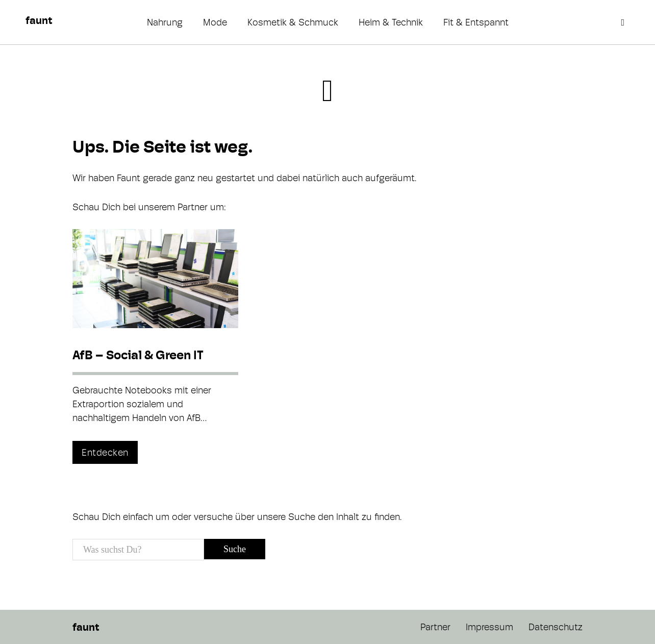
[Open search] (624, 22)
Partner (435, 627)
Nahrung (165, 22)
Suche (235, 549)
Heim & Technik (391, 22)
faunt (39, 20)
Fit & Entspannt (476, 22)
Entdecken (105, 452)
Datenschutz (556, 627)
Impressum (489, 627)
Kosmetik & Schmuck (293, 22)
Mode (215, 22)
